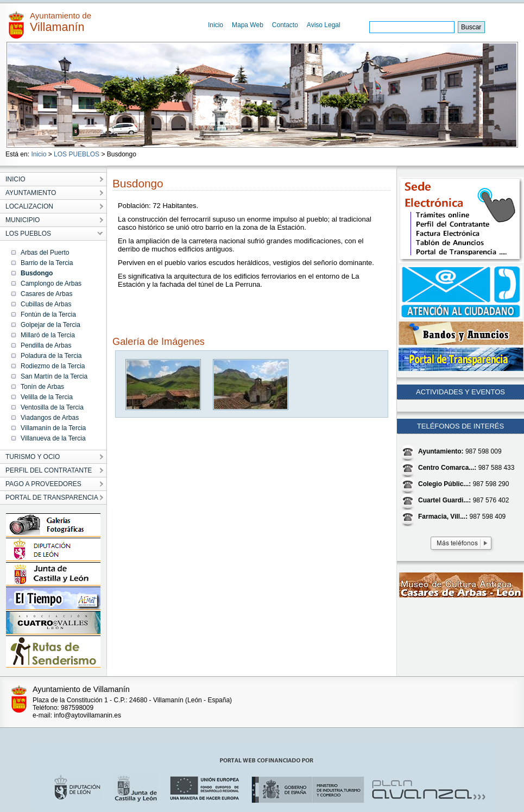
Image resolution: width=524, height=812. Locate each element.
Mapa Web (248, 25)
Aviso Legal (324, 25)
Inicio (216, 25)
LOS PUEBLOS (77, 154)
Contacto (285, 25)
